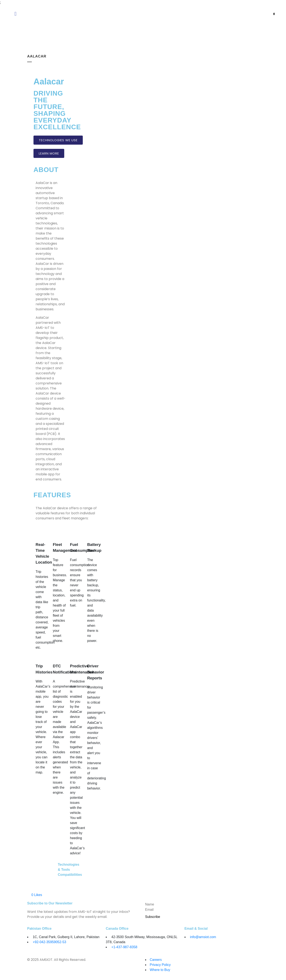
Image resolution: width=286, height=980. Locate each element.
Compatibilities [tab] (68, 875)
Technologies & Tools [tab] (68, 867)
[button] (54, 14)
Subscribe (153, 917)
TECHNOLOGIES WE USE (58, 140)
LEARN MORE (49, 153)
